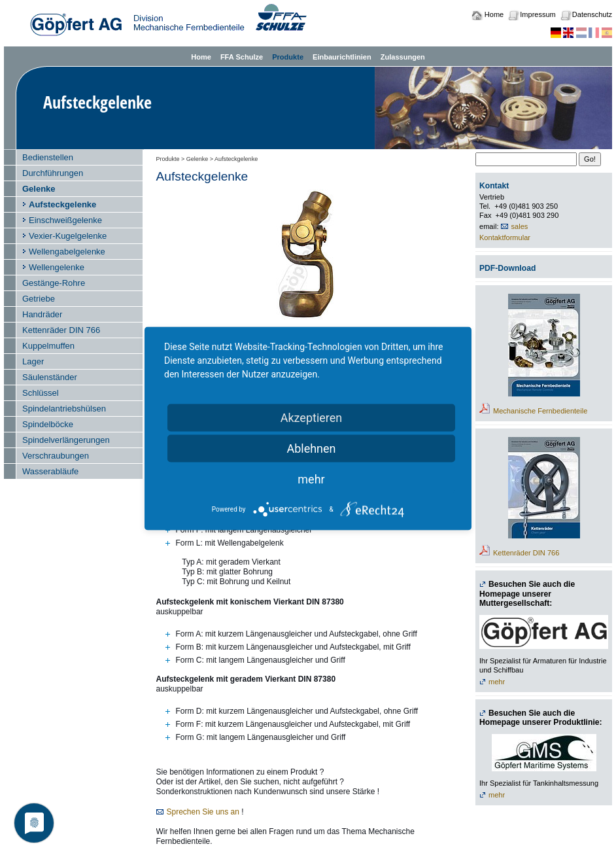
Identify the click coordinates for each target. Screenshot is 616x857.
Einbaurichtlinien (342, 57)
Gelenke (39, 189)
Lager (33, 361)
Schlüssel (41, 393)
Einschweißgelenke (65, 220)
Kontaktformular (505, 237)
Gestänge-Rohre (54, 283)
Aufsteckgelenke (62, 204)
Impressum (538, 14)
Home (494, 14)
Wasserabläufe (50, 471)
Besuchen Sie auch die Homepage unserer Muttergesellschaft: (527, 594)
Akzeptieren (312, 418)
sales (520, 226)
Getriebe (39, 299)
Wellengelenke (57, 267)
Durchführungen (53, 173)
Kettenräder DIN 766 (61, 330)
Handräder (42, 314)
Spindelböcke (48, 424)
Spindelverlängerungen (66, 440)
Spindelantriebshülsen (64, 409)
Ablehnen (311, 448)
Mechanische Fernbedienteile (540, 411)
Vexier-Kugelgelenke (68, 236)
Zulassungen (403, 57)
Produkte (288, 57)
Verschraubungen (56, 456)
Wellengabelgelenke (67, 252)
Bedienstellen (48, 157)
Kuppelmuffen (48, 346)
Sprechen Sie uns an (203, 812)
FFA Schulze (242, 57)
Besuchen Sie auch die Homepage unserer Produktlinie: (541, 718)
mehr (497, 682)
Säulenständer (50, 377)
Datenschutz (592, 14)
